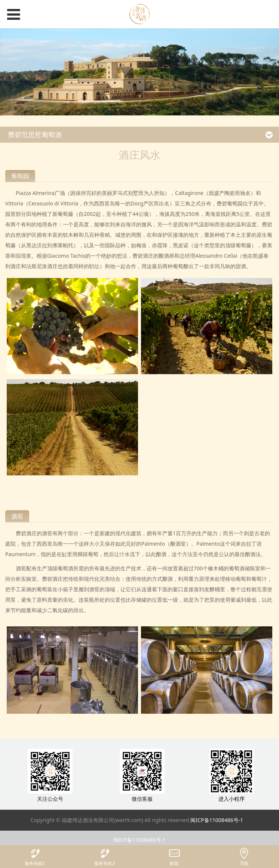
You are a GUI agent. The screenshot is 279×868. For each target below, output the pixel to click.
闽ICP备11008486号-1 (217, 820)
